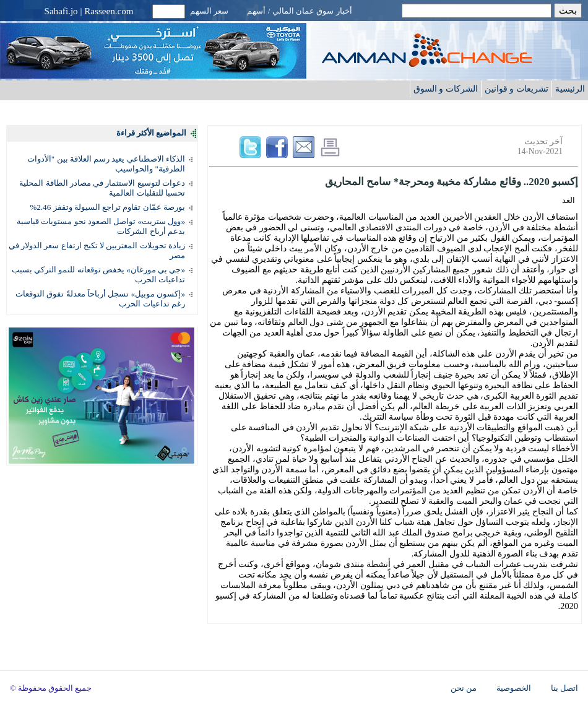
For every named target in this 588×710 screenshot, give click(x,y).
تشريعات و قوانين (517, 89)
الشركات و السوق (446, 89)
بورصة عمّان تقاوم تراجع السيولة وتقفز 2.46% (107, 207)
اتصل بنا (564, 688)
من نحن (464, 688)
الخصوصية (514, 688)
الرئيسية (570, 89)
